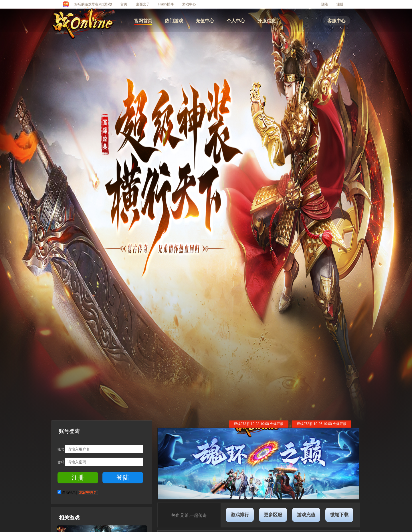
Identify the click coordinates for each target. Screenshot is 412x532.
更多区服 (273, 515)
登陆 (324, 4)
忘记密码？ (88, 493)
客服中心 (336, 21)
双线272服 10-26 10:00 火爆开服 (322, 424)
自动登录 (69, 493)
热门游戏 (174, 21)
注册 (340, 4)
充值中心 (205, 21)
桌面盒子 (143, 4)
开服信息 (267, 21)
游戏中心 (189, 4)
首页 (124, 4)
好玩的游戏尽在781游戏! (93, 4)
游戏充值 (306, 515)
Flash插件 (166, 4)
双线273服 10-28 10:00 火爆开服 (259, 424)
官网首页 (143, 21)
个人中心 (236, 21)
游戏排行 (240, 515)
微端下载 (339, 515)
